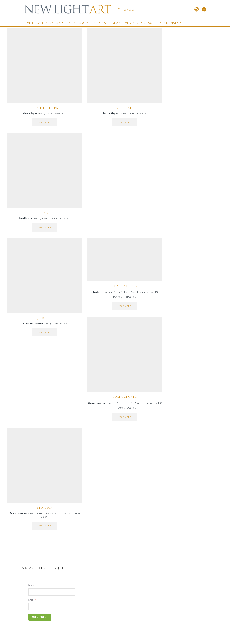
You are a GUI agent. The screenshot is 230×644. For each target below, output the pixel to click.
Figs (45, 213)
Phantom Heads (125, 286)
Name (31, 585)
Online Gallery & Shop (44, 23)
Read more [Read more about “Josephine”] (45, 332)
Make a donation (168, 23)
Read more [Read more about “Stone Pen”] (45, 525)
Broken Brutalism (45, 108)
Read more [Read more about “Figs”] (45, 227)
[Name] (52, 592)
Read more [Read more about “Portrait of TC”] (125, 417)
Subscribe (40, 617)
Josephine (45, 318)
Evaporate (125, 108)
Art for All (100, 23)
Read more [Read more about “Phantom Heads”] (125, 306)
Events (129, 23)
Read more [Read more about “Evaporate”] (125, 122)
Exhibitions (78, 23)
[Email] (52, 606)
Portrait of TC (125, 397)
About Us (145, 23)
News (116, 23)
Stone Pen (45, 508)
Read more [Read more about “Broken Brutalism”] (45, 122)
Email (32, 600)
